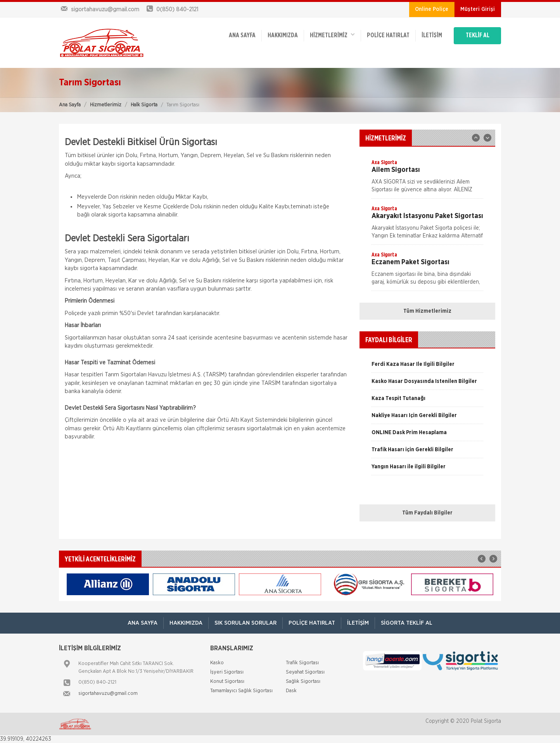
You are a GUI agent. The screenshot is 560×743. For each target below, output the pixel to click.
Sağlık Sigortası (303, 682)
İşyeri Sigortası (227, 672)
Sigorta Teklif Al (407, 623)
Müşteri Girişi (478, 9)
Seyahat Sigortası (305, 672)
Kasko (217, 663)
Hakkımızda (283, 36)
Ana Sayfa (70, 105)
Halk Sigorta (144, 105)
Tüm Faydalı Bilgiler (427, 513)
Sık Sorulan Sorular (245, 623)
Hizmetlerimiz (106, 105)
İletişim (432, 36)
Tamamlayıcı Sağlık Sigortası (241, 691)
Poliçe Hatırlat (388, 36)
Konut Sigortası (227, 682)
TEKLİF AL (478, 36)
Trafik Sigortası (302, 663)
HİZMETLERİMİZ (332, 35)
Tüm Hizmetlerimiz (427, 311)
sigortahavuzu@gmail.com (108, 694)
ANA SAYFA (242, 36)
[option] (427, 178)
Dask (291, 691)
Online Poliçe (432, 9)
